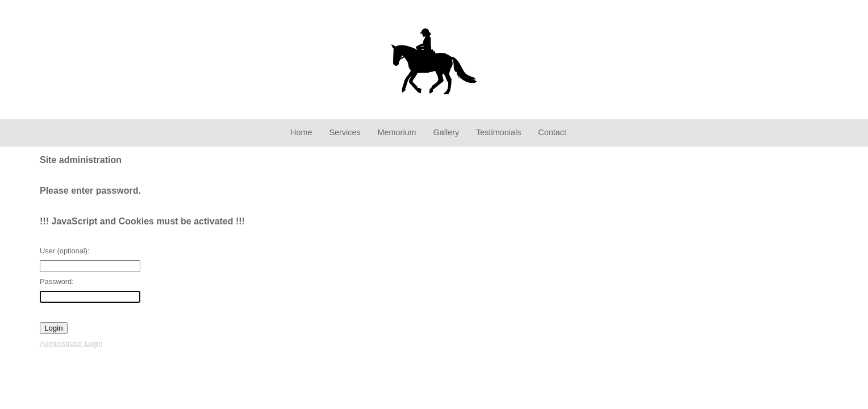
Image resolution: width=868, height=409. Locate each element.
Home (301, 132)
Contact (552, 132)
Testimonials (498, 132)
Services (345, 132)
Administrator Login (71, 343)
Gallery (446, 132)
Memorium (397, 132)
